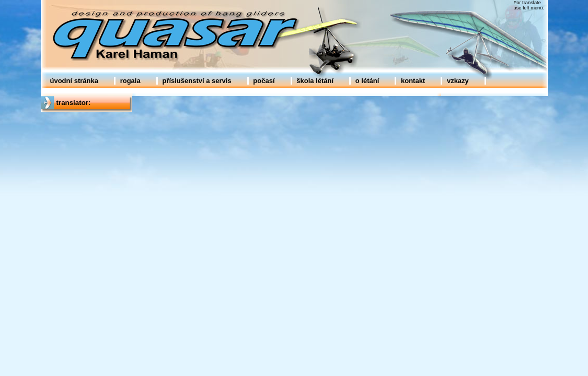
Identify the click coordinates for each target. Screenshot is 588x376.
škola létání (315, 81)
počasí (264, 81)
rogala (130, 81)
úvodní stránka (74, 81)
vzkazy (458, 81)
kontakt (413, 81)
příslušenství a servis (197, 81)
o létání (367, 81)
